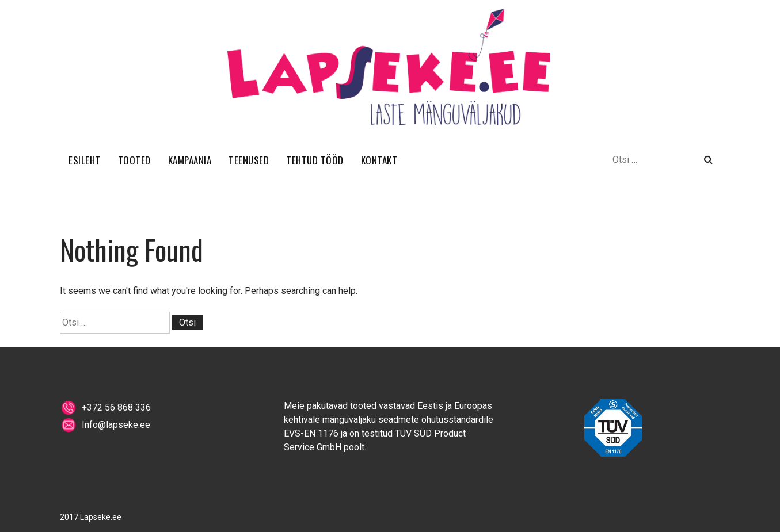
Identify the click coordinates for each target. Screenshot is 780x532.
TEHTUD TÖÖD (315, 160)
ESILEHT (85, 160)
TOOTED (134, 160)
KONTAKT (379, 160)
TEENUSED (249, 160)
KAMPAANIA (190, 160)
